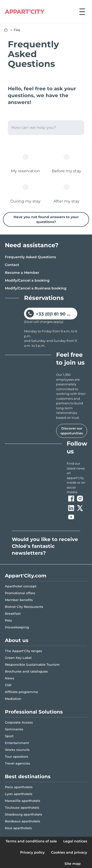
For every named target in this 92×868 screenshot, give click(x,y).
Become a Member (22, 273)
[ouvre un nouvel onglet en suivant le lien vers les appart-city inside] (77, 478)
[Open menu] (82, 12)
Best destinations (28, 776)
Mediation (13, 699)
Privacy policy (32, 852)
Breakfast (13, 613)
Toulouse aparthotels (22, 807)
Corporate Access (19, 722)
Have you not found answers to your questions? (46, 219)
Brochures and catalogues (26, 671)
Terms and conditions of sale (31, 841)
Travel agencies (18, 763)
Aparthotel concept (21, 586)
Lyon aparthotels (19, 794)
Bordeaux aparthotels (23, 821)
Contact (12, 265)
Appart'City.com (26, 576)
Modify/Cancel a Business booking (36, 288)
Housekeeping (17, 627)
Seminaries (14, 729)
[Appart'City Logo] (25, 12)
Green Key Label (18, 658)
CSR (8, 685)
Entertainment (17, 743)
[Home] (6, 30)
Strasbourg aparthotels (24, 814)
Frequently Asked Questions (30, 257)
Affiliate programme (21, 692)
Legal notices (75, 841)
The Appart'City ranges (24, 651)
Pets (8, 620)
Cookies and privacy (69, 852)
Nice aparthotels (18, 828)
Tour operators (17, 756)
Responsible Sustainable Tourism (32, 664)
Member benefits (19, 600)
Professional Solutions (34, 712)
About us (17, 640)
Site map (73, 864)
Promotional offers (20, 593)
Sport (9, 736)
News (10, 678)
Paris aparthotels (19, 787)
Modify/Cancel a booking (27, 280)
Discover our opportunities (72, 431)
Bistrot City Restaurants (24, 607)
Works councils (17, 750)
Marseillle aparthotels (23, 801)
